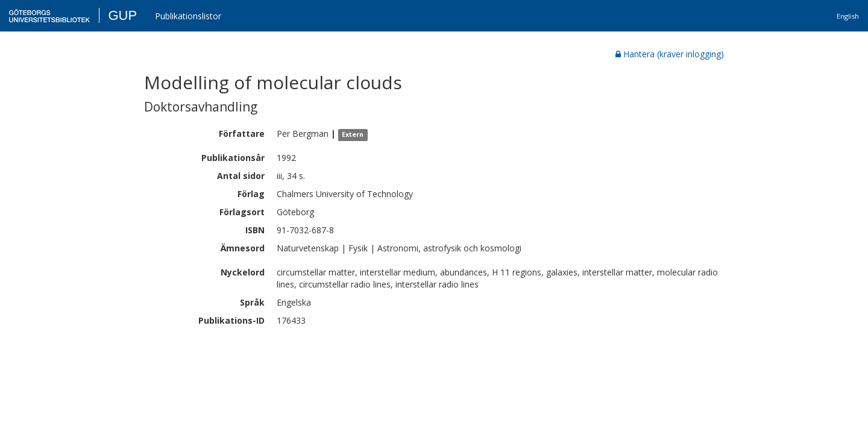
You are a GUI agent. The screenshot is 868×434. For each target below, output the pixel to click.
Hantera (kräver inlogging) (670, 54)
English (848, 16)
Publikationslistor (188, 16)
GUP (122, 15)
